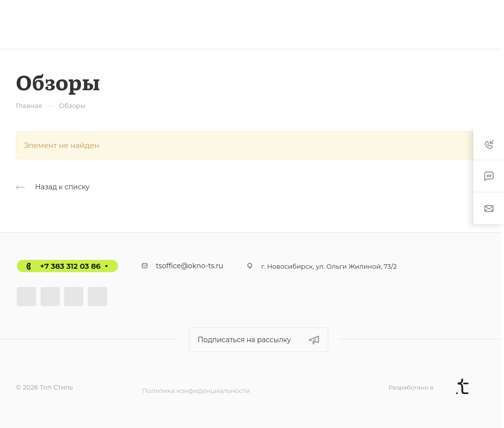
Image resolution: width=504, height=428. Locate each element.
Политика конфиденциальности (196, 391)
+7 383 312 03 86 (70, 266)
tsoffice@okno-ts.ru (190, 266)
